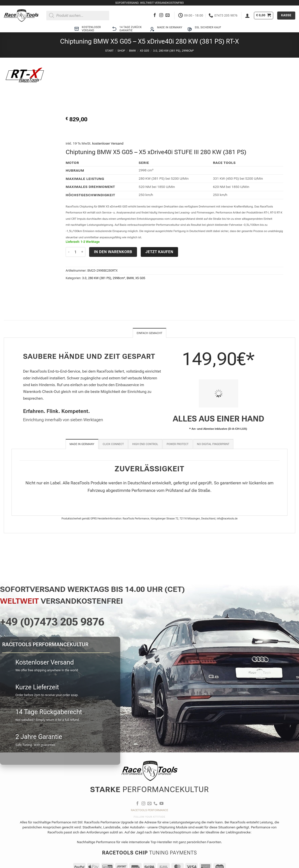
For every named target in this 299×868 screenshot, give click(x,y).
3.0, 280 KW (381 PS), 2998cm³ (173, 51)
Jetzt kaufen (159, 252)
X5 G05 (144, 51)
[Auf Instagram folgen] (161, 15)
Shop (121, 51)
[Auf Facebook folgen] (155, 15)
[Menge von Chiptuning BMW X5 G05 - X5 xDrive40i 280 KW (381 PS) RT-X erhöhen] (82, 252)
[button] (247, 16)
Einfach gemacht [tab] (149, 333)
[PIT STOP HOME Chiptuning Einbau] (218, 394)
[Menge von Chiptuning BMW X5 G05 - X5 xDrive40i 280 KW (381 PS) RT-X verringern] (69, 252)
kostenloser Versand (108, 143)
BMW (132, 51)
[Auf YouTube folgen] (162, 804)
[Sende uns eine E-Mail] (168, 15)
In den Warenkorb (113, 252)
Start (109, 51)
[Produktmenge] (76, 252)
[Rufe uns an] (156, 804)
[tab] (82, 444)
